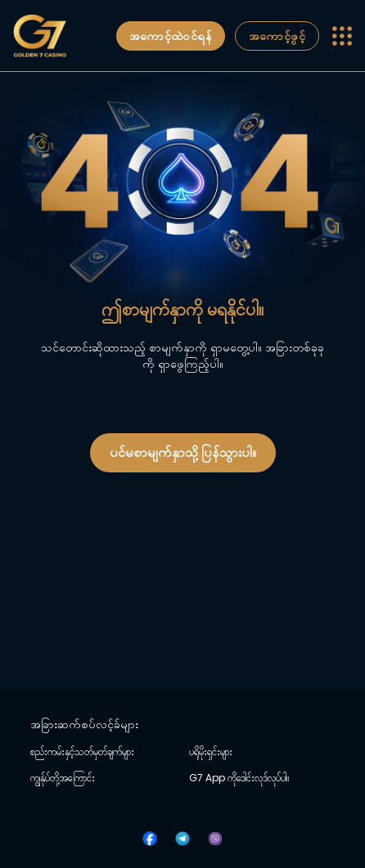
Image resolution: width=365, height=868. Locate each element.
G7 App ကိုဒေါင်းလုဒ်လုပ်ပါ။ (239, 778)
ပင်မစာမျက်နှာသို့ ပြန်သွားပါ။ (183, 452)
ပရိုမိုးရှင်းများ (211, 752)
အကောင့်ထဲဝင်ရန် (171, 36)
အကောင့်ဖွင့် (277, 36)
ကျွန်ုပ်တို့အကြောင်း (63, 778)
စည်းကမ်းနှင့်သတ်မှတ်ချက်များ (82, 752)
